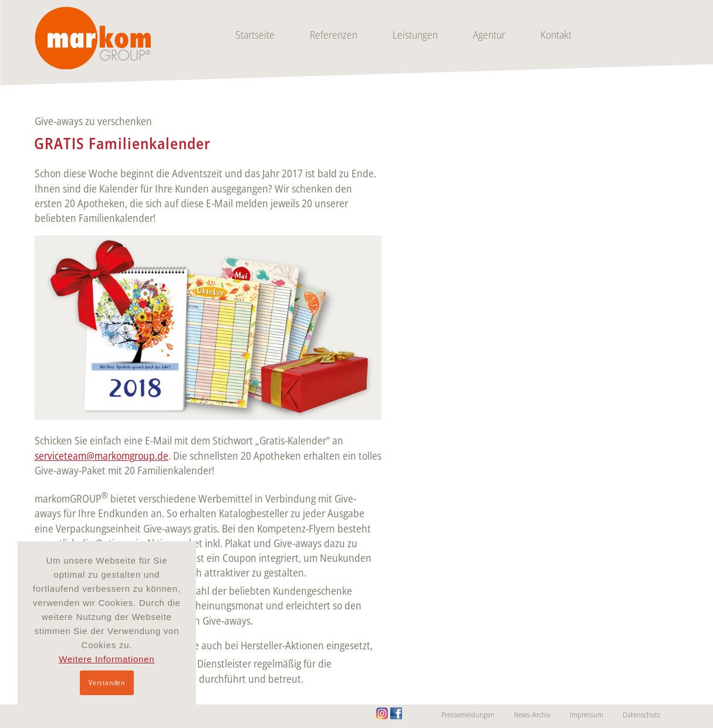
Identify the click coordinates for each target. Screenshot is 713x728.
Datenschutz (641, 714)
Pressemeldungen (468, 714)
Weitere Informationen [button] (107, 659)
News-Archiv (532, 714)
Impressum (587, 714)
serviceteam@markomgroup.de (102, 456)
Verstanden (107, 682)
